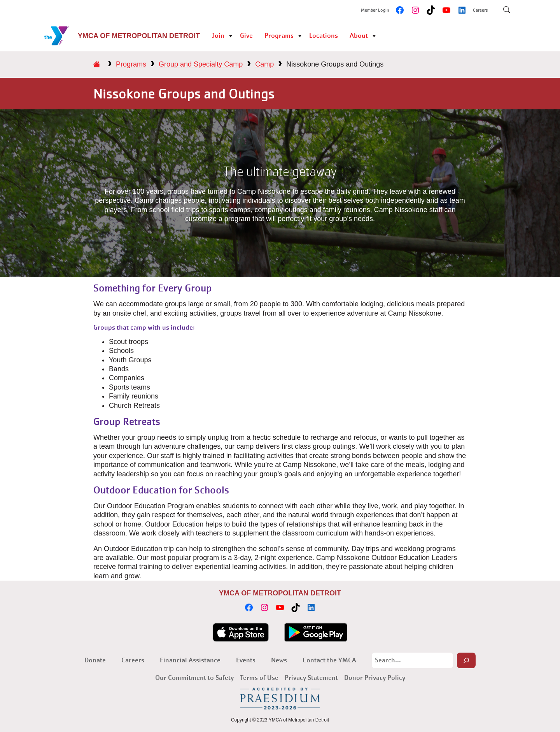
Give (246, 36)
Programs (279, 36)
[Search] (466, 660)
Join (218, 36)
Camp (264, 64)
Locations (324, 36)
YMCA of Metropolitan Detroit (139, 36)
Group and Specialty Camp (201, 64)
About (359, 36)
